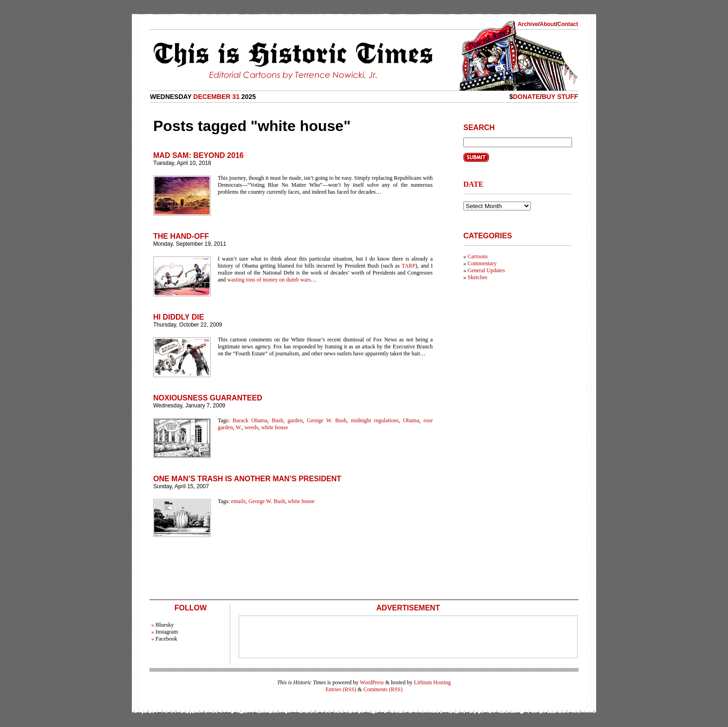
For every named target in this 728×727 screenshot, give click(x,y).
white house (275, 427)
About (548, 24)
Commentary (482, 263)
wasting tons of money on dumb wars (269, 280)
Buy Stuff (560, 97)
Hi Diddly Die (179, 317)
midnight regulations (375, 420)
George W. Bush (327, 420)
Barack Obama (250, 420)
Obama (411, 420)
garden (295, 420)
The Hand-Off (181, 236)
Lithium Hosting (432, 682)
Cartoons (478, 256)
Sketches (478, 277)
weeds (252, 427)
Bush (277, 420)
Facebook (166, 639)
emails (238, 501)
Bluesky (165, 625)
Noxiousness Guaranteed (208, 398)
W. (238, 427)
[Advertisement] (408, 637)
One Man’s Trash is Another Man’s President (247, 479)
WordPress (372, 682)
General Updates (486, 270)
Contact (568, 24)
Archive (528, 24)
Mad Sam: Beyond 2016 (198, 155)
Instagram (167, 632)
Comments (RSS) (383, 689)
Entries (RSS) (341, 689)
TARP (409, 266)
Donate (526, 97)
